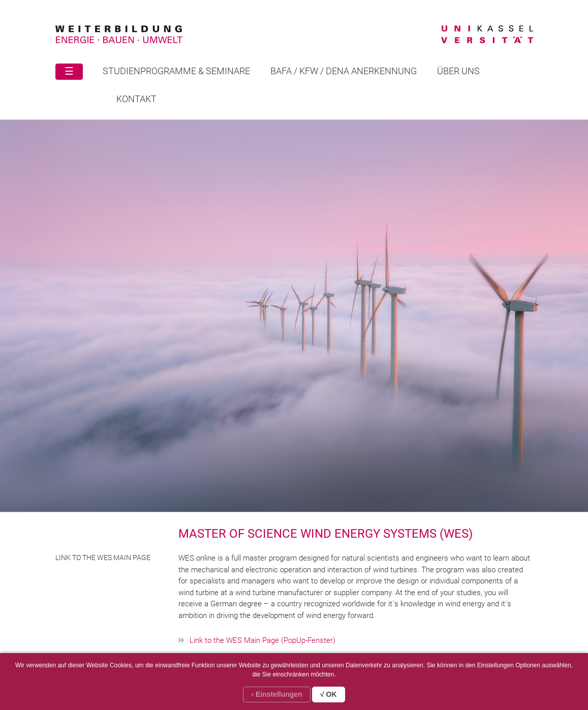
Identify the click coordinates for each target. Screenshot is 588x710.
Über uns (458, 71)
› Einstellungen (276, 694)
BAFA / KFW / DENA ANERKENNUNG (344, 71)
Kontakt (136, 99)
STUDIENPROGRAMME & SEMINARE (176, 71)
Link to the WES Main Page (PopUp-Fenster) (262, 640)
